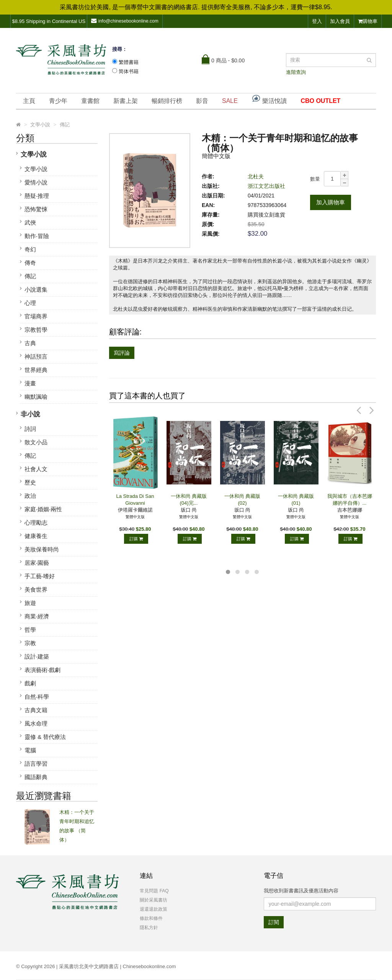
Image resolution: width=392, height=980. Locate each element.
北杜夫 (256, 176)
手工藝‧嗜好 (40, 576)
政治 (30, 496)
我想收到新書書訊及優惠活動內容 (301, 891)
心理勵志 (36, 523)
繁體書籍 (129, 62)
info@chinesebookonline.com (125, 21)
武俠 (30, 223)
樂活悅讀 (269, 99)
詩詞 (30, 429)
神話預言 (36, 356)
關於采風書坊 (154, 900)
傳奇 (30, 263)
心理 (30, 303)
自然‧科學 (37, 697)
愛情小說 (36, 182)
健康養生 (36, 536)
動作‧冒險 (37, 236)
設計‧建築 (37, 656)
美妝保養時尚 (42, 549)
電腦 (30, 750)
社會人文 (36, 469)
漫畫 (30, 383)
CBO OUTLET (320, 101)
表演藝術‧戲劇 (42, 670)
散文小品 (36, 442)
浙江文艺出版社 (266, 186)
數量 (315, 179)
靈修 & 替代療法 (45, 737)
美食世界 (36, 589)
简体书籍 (129, 71)
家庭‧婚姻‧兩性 (43, 509)
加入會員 (340, 21)
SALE (230, 101)
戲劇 (30, 683)
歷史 (30, 482)
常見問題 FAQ (154, 891)
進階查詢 (296, 72)
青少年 (58, 101)
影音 (202, 101)
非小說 (30, 414)
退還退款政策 (154, 909)
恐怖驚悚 (36, 209)
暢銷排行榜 (167, 101)
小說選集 (36, 289)
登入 (317, 21)
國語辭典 (36, 777)
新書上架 (126, 101)
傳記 (30, 276)
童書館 (90, 101)
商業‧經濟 (37, 616)
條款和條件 (151, 918)
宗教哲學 (36, 330)
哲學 (30, 630)
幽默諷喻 (36, 397)
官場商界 (36, 316)
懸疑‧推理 (37, 196)
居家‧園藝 (37, 563)
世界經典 (36, 370)
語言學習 (36, 764)
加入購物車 (331, 202)
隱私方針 (149, 928)
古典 (30, 343)
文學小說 (34, 154)
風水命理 (36, 723)
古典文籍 (36, 710)
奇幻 (30, 249)
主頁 (29, 101)
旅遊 (30, 603)
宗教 (30, 643)
